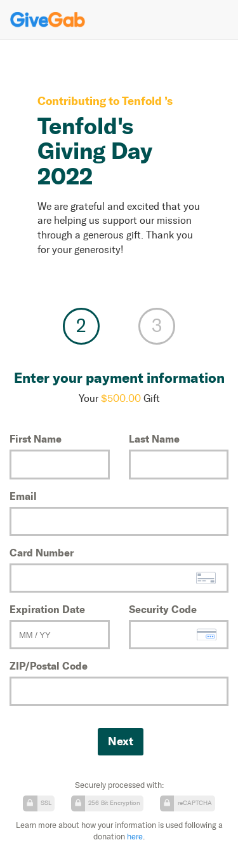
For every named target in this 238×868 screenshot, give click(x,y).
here (135, 837)
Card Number (42, 553)
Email (23, 496)
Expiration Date (47, 609)
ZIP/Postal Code (49, 666)
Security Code (163, 609)
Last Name (154, 439)
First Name (36, 439)
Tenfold (143, 101)
